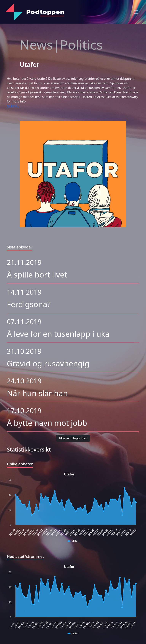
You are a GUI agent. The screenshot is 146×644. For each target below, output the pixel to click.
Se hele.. (13, 106)
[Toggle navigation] (136, 12)
